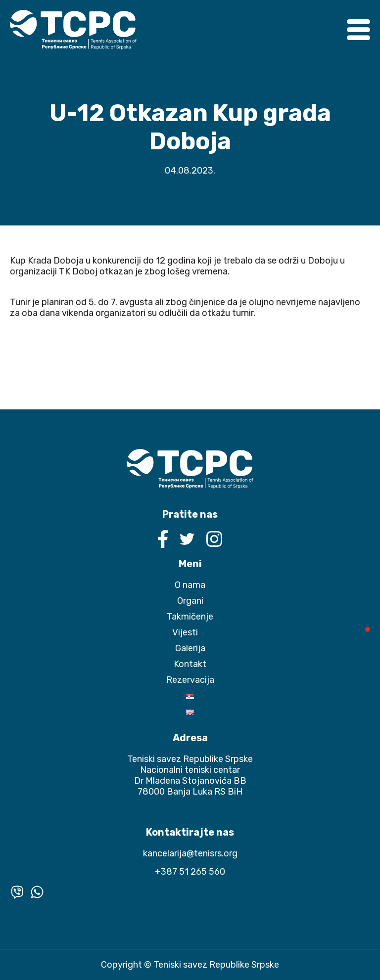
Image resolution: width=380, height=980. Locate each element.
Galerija (190, 648)
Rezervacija (190, 680)
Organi (190, 601)
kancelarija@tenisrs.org (190, 853)
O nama (190, 585)
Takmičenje (190, 617)
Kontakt (190, 664)
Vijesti (185, 632)
